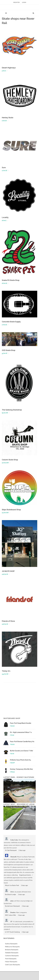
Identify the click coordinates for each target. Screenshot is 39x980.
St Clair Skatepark (11, 850)
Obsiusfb (13, 857)
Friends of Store (8, 621)
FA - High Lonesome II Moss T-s (21, 732)
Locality (5, 217)
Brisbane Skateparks (12, 950)
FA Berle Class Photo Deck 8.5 (20, 760)
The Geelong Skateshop (12, 410)
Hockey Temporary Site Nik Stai (21, 769)
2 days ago (22, 850)
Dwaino (13, 912)
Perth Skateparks (11, 959)
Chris (12, 892)
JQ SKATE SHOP (8, 571)
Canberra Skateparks (12, 956)
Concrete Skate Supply (11, 322)
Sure (4, 168)
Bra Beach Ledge (11, 894)
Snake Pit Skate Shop (11, 280)
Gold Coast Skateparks (13, 965)
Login (24, 2)
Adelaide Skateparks (12, 953)
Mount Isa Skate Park (12, 885)
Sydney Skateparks (11, 944)
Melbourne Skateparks (12, 947)
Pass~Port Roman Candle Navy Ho (22, 742)
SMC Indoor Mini (11, 915)
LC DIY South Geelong (12, 932)
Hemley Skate (8, 118)
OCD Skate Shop (9, 350)
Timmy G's (6, 671)
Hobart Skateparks (11, 962)
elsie (12, 901)
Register (16, 2)
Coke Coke (14, 840)
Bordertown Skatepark (12, 906)
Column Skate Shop (10, 460)
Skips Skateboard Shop (11, 510)
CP (11, 921)
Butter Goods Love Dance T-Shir (21, 751)
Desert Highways (9, 68)
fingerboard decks (25, 875)
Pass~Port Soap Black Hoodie (21, 723)
